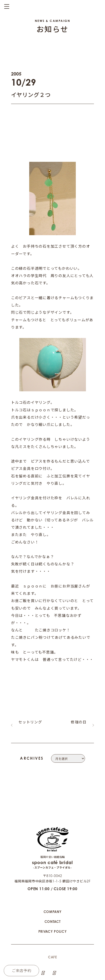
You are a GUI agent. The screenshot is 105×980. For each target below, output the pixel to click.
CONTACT (53, 896)
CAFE (52, 931)
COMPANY (53, 886)
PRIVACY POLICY (53, 906)
